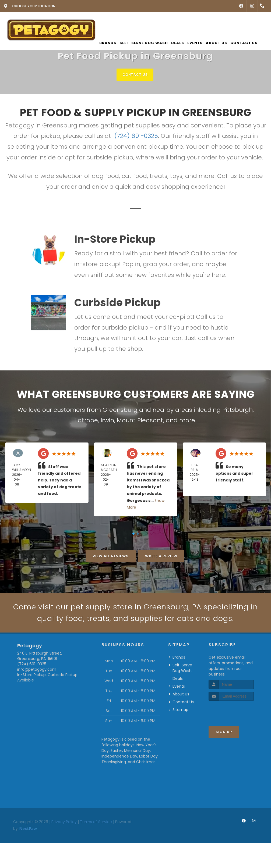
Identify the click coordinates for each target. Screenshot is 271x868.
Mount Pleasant (140, 421)
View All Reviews (111, 556)
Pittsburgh (237, 410)
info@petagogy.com (37, 685)
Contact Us (135, 75)
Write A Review (161, 556)
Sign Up (224, 748)
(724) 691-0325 (136, 136)
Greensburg (120, 410)
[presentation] (237, 727)
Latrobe (87, 421)
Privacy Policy (64, 838)
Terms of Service (96, 838)
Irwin (107, 421)
